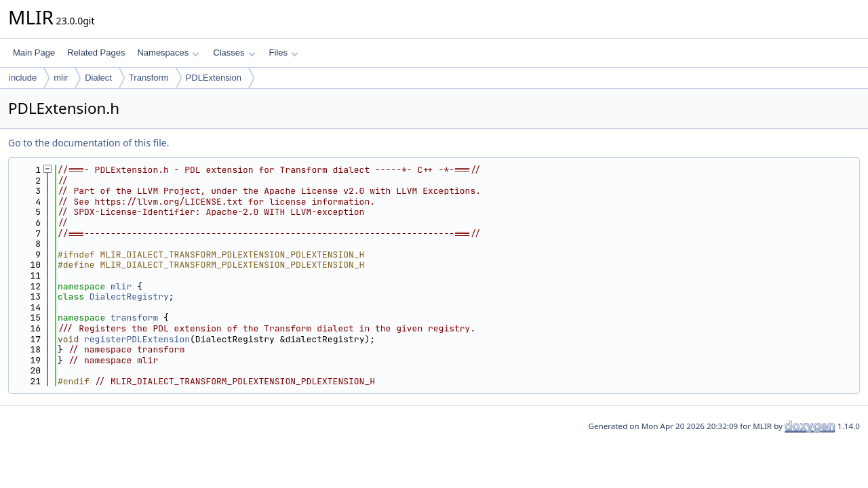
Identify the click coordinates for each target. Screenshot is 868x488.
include (23, 78)
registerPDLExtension (137, 339)
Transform (149, 78)
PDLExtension (214, 78)
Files (284, 53)
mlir (61, 78)
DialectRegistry (129, 297)
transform (134, 318)
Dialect (98, 78)
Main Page (34, 53)
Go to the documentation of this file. (88, 143)
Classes (234, 53)
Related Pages (96, 53)
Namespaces (168, 53)
